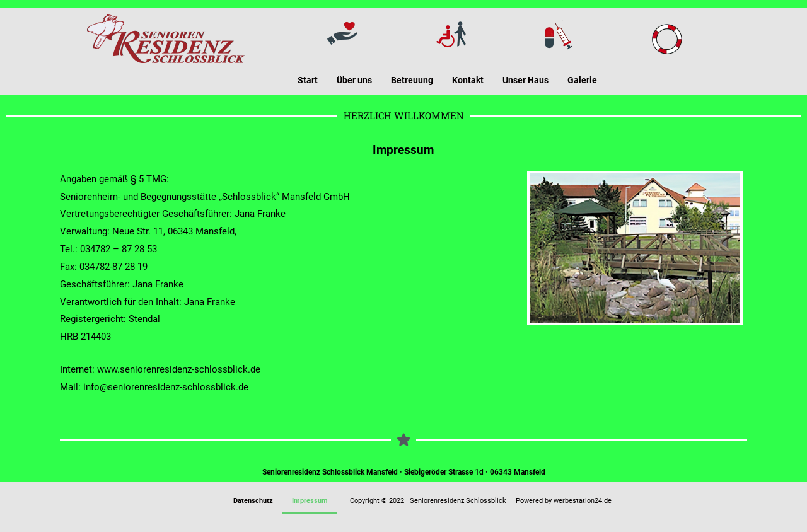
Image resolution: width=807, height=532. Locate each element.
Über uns (354, 80)
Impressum (310, 501)
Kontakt (468, 80)
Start (308, 80)
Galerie (582, 80)
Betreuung (412, 80)
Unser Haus (525, 80)
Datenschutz (253, 501)
